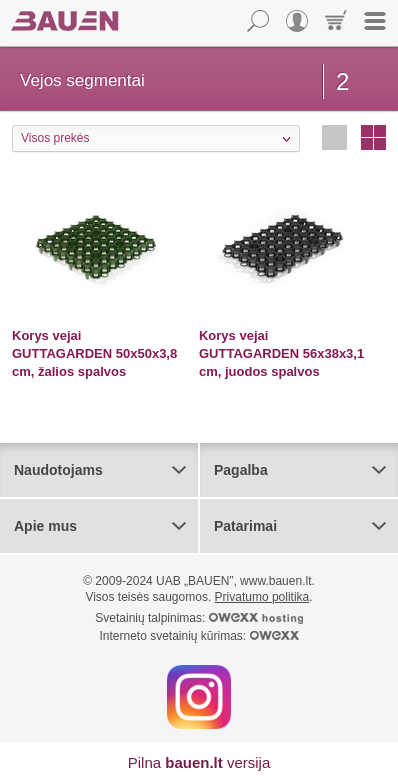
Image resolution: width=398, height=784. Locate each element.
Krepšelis (336, 21)
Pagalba (241, 470)
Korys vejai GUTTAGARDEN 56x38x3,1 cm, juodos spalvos (281, 353)
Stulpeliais (373, 137)
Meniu (375, 21)
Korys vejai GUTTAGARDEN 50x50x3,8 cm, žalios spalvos (94, 353)
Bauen (65, 21)
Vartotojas (297, 21)
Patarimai (245, 526)
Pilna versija (199, 762)
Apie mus (45, 526)
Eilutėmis (334, 137)
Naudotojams (58, 470)
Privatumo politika (262, 597)
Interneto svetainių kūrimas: (198, 636)
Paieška (258, 21)
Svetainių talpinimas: (198, 618)
